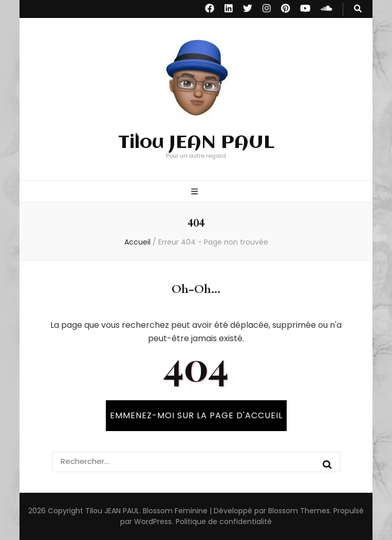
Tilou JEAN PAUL (196, 143)
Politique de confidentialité (224, 522)
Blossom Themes (299, 511)
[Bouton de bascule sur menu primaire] (196, 192)
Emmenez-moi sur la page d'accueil (196, 415)
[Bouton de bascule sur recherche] (358, 9)
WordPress (153, 522)
